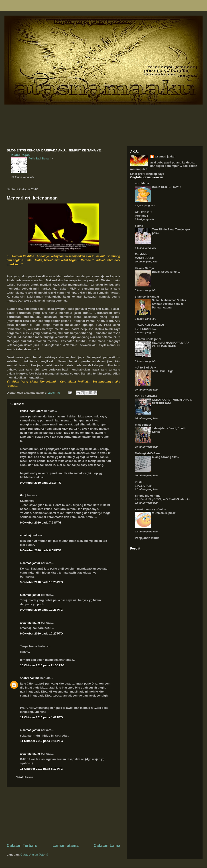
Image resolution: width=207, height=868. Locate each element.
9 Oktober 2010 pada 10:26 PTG (42, 610)
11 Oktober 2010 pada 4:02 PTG (42, 717)
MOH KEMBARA (146, 396)
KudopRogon (20, 155)
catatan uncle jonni (148, 339)
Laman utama (66, 846)
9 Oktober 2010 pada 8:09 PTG (41, 550)
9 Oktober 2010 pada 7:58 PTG (41, 523)
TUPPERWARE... (146, 329)
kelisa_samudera (32, 411)
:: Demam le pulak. (164, 513)
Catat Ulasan (24, 777)
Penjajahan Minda (147, 538)
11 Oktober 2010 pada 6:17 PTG (42, 769)
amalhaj (25, 535)
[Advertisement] (63, 815)
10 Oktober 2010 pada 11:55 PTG (42, 665)
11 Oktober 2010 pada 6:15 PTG (42, 741)
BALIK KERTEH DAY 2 (166, 187)
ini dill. (139, 482)
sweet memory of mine (150, 509)
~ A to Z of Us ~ (145, 368)
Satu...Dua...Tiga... (164, 371)
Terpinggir (142, 216)
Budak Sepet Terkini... (166, 272)
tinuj (23, 495)
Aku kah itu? (144, 212)
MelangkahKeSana (148, 453)
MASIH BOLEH (144, 258)
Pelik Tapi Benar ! (40, 159)
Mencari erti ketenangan (32, 198)
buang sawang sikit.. (165, 457)
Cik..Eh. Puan (144, 486)
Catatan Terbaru (22, 846)
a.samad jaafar (30, 563)
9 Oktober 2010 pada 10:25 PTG (42, 582)
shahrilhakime (30, 678)
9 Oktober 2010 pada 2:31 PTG (41, 483)
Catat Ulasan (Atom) (34, 855)
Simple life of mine (148, 496)
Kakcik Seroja (144, 268)
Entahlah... (142, 254)
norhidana (142, 183)
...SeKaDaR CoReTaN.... (151, 325)
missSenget (143, 425)
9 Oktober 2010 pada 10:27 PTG (42, 633)
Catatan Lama (107, 846)
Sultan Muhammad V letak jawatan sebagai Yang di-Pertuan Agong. (169, 304)
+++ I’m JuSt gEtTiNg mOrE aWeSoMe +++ (162, 499)
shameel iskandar (147, 297)
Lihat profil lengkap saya (147, 174)
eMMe (139, 226)
